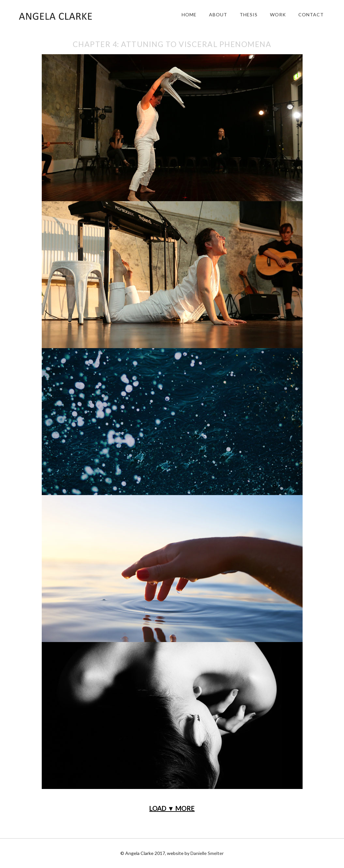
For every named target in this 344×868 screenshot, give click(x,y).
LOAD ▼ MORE (172, 808)
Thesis (249, 15)
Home (189, 15)
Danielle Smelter (207, 853)
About (218, 15)
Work (278, 15)
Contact (311, 15)
